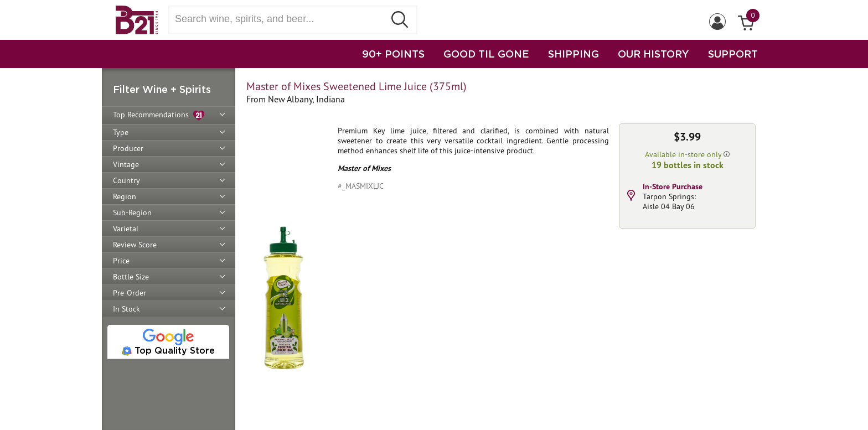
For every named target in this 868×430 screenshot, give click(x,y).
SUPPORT (733, 54)
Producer (128, 148)
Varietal (126, 229)
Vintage (126, 164)
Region (125, 196)
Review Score (135, 245)
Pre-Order (130, 293)
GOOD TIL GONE (486, 54)
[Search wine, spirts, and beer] (280, 19)
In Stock (126, 309)
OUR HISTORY (653, 54)
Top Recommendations (159, 115)
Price (121, 261)
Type (121, 132)
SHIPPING (573, 54)
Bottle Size (131, 277)
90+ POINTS (393, 54)
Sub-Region (132, 213)
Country (126, 180)
